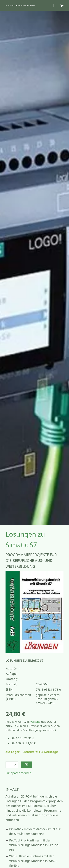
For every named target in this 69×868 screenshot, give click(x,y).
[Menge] (12, 765)
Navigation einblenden (20, 5)
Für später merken (18, 773)
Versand (35, 722)
